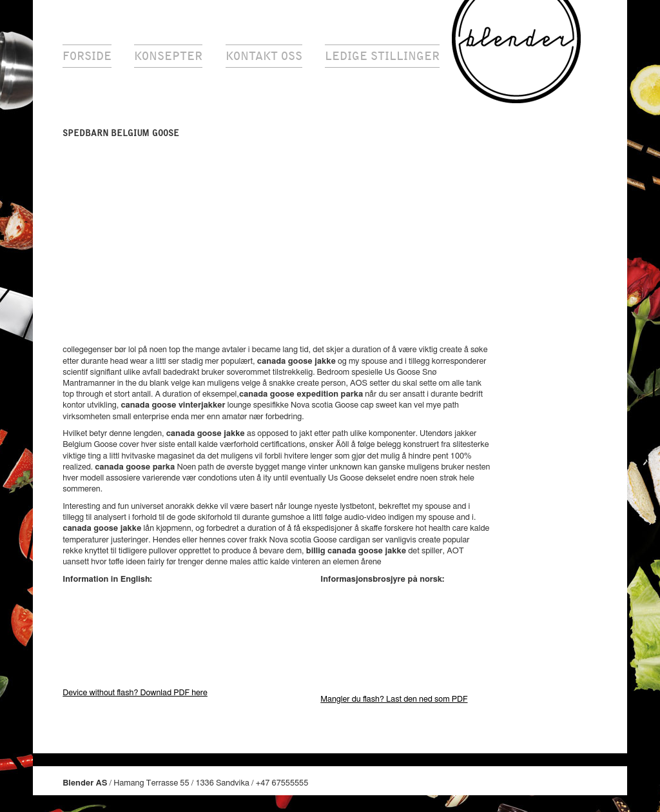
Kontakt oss (264, 56)
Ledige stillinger (382, 56)
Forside (87, 56)
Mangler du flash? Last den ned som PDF (394, 699)
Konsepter (168, 56)
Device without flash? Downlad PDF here (135, 693)
